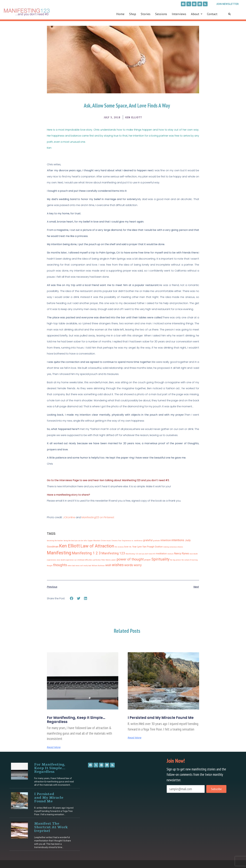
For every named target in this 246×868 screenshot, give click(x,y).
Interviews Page (69, 480)
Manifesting (89, 517)
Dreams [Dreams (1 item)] (115, 541)
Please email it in (57, 501)
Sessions (161, 14)
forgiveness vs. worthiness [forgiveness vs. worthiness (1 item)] (132, 541)
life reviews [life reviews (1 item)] (119, 547)
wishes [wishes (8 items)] (118, 565)
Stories (146, 14)
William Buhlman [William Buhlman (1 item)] (98, 566)
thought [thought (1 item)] (50, 566)
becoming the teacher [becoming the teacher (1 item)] (55, 541)
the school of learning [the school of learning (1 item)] (190, 560)
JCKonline (69, 517)
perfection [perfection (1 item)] (97, 560)
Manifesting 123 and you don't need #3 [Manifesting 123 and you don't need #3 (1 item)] (140, 554)
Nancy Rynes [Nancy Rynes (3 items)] (182, 553)
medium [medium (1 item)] (170, 554)
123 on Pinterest (105, 517)
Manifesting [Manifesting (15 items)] (59, 553)
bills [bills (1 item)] (85, 541)
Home (120, 14)
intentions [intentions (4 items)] (178, 540)
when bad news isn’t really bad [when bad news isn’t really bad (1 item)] (79, 566)
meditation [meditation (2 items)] (161, 554)
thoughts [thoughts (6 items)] (60, 565)
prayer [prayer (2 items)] (148, 560)
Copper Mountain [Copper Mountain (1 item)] (94, 541)
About (197, 14)
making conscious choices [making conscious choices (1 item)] (173, 547)
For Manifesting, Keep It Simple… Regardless (76, 720)
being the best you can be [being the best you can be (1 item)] (73, 541)
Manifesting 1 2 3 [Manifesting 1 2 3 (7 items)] (86, 553)
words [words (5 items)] (129, 565)
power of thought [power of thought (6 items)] (130, 559)
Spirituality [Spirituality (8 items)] (160, 559)
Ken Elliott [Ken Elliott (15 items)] (70, 546)
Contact (212, 14)
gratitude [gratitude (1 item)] (156, 541)
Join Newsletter (228, 4)
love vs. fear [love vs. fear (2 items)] (130, 547)
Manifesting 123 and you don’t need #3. (146, 480)
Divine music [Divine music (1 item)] (106, 541)
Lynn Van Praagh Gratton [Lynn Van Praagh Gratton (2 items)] (150, 547)
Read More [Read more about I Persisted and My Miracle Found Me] (135, 738)
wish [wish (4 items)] (108, 565)
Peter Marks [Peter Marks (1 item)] (106, 560)
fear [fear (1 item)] (120, 541)
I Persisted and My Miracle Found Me (161, 718)
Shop (133, 14)
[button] (197, 14)
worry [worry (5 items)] (138, 565)
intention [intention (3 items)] (166, 540)
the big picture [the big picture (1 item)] (175, 560)
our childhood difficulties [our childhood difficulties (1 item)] (83, 560)
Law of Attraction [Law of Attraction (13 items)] (97, 546)
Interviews (179, 14)
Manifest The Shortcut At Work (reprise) (51, 827)
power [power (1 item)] (114, 560)
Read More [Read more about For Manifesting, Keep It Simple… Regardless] (54, 747)
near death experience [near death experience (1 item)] (65, 560)
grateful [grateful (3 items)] (148, 540)
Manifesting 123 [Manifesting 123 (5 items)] (113, 553)
